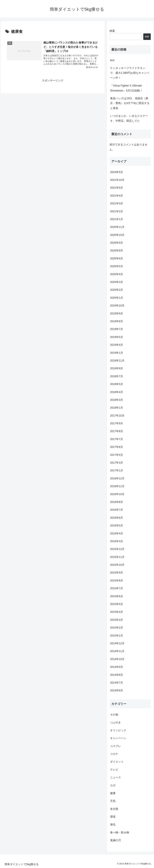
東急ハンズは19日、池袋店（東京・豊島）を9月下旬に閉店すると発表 (130, 103)
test (112, 60)
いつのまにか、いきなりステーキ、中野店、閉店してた (129, 118)
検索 (112, 31)
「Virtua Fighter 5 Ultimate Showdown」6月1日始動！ (126, 88)
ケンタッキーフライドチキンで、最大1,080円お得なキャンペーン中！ (130, 73)
